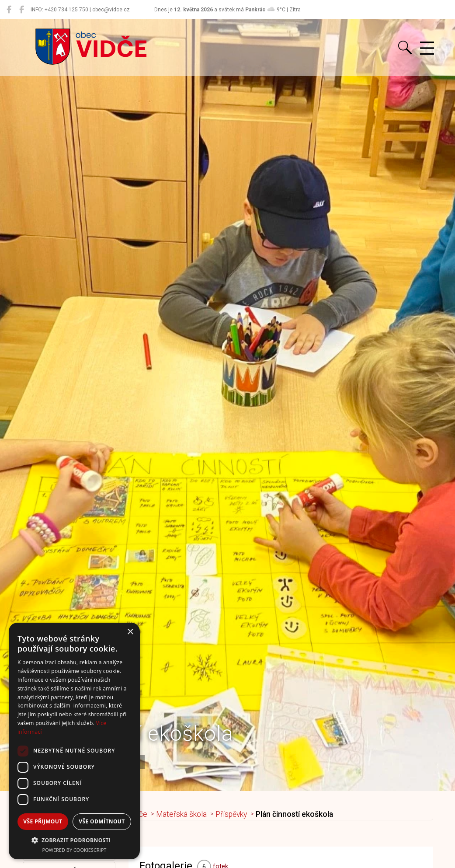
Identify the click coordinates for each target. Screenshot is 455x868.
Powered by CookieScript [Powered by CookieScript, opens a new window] (75, 850)
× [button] (130, 632)
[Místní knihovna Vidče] (22, 10)
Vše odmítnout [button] (102, 821)
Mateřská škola (182, 814)
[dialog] (74, 741)
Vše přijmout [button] (43, 821)
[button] (74, 840)
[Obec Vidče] (9, 10)
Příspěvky (232, 814)
